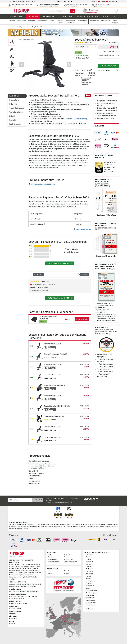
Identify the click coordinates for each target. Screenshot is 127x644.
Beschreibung (14, 101)
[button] (22, 66)
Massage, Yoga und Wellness (88, 18)
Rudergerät (89, 562)
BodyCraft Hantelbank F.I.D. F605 (56, 356)
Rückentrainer (90, 598)
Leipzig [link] (20, 573)
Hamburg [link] (12, 571)
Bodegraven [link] (21, 596)
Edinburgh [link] (38, 584)
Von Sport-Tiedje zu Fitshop (18, 522)
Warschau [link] (12, 624)
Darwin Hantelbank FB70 (53, 428)
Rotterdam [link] (20, 598)
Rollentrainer (90, 586)
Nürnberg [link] (18, 575)
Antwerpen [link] (13, 608)
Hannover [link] (19, 571)
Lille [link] (10, 613)
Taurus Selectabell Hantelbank (55, 387)
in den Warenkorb (108, 67)
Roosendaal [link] (13, 598)
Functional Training (92, 593)
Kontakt (34, 1)
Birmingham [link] (24, 584)
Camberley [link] (31, 584)
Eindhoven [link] (35, 596)
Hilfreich (33, 292)
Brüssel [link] (19, 608)
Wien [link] (37, 591)
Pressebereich (69, 571)
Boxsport (89, 579)
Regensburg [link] (25, 575)
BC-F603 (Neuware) (83, 48)
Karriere (28, 1)
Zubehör (12, 117)
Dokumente (13, 105)
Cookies (50, 557)
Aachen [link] (12, 564)
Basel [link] (11, 603)
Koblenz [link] (12, 573)
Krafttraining (33, 18)
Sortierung (38, 276)
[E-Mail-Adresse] (20, 500)
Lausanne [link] (20, 603)
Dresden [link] (38, 566)
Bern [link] (15, 603)
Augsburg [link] (17, 564)
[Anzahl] (108, 63)
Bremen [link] (26, 566)
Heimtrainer (89, 583)
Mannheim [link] (31, 573)
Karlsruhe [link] (32, 571)
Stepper (88, 588)
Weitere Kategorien (110, 18)
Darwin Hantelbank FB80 (53, 439)
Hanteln (88, 576)
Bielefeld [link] (28, 564)
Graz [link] (11, 591)
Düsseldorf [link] (13, 569)
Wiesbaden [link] (34, 577)
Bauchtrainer (90, 595)
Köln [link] (16, 573)
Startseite (10, 28)
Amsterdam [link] (13, 596)
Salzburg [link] (32, 591)
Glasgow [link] (12, 586)
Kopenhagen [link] (13, 618)
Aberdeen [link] (12, 584)
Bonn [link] (38, 564)
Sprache (104, 1)
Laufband (89, 559)
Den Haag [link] (28, 596)
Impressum (22, 1)
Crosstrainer (90, 555)
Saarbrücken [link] (13, 577)
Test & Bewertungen (16, 113)
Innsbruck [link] (16, 591)
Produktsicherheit (15, 125)
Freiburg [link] (36, 569)
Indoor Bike (89, 574)
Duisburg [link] (19, 569)
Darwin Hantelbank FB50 (53, 376)
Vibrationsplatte (91, 605)
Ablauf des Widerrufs (71, 562)
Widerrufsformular (54, 562)
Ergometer (89, 557)
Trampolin (89, 567)
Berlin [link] (23, 564)
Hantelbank (27, 28)
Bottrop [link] (12, 566)
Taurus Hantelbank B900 (53, 345)
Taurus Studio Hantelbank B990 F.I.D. (57, 407)
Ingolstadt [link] (25, 571)
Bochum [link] (33, 564)
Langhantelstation (92, 591)
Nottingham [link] (32, 586)
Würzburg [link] (12, 579)
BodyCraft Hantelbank (38, 28)
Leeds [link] (17, 584)
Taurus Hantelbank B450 (53, 397)
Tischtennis (89, 569)
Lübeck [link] (25, 573)
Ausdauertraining (17, 18)
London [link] (18, 586)
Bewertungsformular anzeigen (60, 265)
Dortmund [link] (32, 566)
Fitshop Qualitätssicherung (78, 120)
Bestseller (13, 121)
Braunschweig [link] (19, 566)
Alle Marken (89, 609)
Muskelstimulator (91, 603)
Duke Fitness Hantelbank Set (54, 418)
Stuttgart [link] (27, 577)
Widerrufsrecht (69, 559)
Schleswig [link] (21, 577)
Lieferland (96, 1)
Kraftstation (90, 564)
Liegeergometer (91, 581)
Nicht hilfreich (43, 292)
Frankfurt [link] (30, 569)
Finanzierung (108, 53)
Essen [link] (24, 569)
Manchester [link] (24, 586)
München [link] (38, 573)
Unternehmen (13, 1)
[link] (98, 134)
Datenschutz (68, 555)
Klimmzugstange (91, 600)
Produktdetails (14, 97)
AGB (49, 555)
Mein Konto (113, 1)
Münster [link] (12, 575)
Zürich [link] (25, 603)
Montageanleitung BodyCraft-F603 (42, 186)
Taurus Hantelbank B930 (53, 366)
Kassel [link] (37, 571)
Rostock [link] (32, 575)
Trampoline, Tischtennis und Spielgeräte (58, 18)
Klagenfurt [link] (23, 591)
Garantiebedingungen (17, 109)
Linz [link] (28, 591)
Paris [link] (14, 613)
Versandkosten (53, 559)
